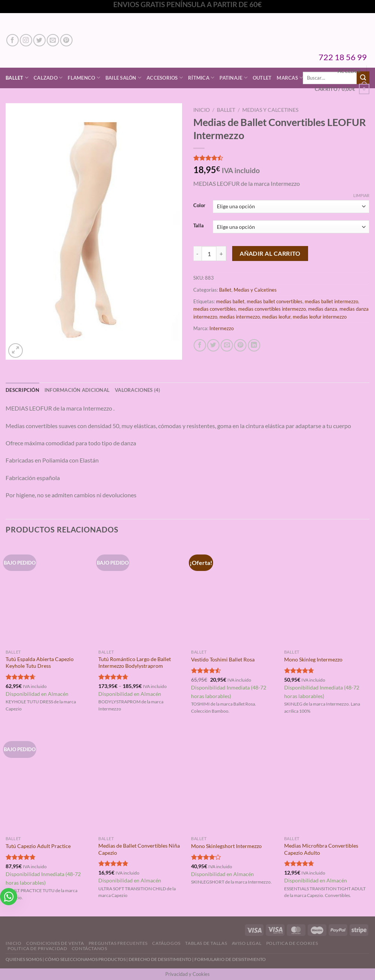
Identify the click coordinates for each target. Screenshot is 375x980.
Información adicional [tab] (77, 390)
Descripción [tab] (22, 390)
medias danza (323, 309)
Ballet (17, 78)
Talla (199, 226)
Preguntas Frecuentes (118, 943)
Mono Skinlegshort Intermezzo (226, 846)
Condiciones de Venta (55, 943)
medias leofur (276, 317)
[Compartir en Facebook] (200, 345)
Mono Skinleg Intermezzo (313, 659)
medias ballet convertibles (275, 301)
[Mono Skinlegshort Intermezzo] (234, 781)
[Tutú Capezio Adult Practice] (48, 781)
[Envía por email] (227, 345)
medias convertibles (215, 309)
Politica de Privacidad (37, 948)
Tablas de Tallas (206, 943)
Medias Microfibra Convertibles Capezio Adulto (321, 849)
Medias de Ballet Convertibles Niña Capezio (139, 849)
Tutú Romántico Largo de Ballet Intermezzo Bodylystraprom (135, 663)
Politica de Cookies (292, 943)
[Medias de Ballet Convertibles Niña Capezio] (141, 781)
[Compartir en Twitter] (213, 345)
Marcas (290, 78)
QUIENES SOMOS (24, 959)
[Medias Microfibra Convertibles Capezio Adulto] (327, 781)
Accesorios (165, 78)
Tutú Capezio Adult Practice (38, 846)
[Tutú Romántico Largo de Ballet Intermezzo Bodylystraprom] (141, 595)
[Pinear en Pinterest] (240, 345)
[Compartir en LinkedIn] (254, 345)
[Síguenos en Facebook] (13, 40)
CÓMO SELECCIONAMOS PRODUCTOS (85, 959)
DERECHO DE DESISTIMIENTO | (162, 959)
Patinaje (233, 78)
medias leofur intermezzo (320, 317)
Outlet (262, 78)
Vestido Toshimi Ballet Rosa (223, 659)
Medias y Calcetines (270, 110)
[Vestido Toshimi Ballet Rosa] (234, 595)
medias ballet (230, 301)
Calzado (48, 78)
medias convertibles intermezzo (272, 309)
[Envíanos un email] (53, 40)
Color (199, 206)
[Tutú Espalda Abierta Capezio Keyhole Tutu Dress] (48, 595)
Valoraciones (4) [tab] (137, 390)
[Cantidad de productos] (209, 254)
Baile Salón (123, 78)
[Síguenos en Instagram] (26, 40)
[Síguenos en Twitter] (39, 40)
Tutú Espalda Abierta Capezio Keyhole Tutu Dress (40, 663)
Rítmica (201, 78)
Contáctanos (90, 948)
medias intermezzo (240, 317)
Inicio (202, 110)
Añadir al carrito (270, 254)
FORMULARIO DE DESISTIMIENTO (230, 959)
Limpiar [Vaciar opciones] (361, 195)
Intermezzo (222, 328)
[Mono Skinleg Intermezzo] (327, 595)
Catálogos (166, 943)
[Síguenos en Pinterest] (66, 40)
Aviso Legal (247, 943)
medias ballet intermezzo (331, 301)
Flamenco (84, 78)
